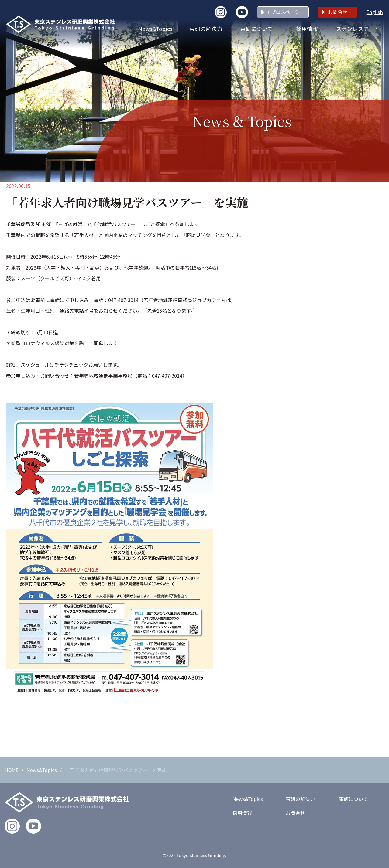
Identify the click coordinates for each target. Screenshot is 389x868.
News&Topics (155, 29)
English (375, 12)
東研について (256, 29)
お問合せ (338, 12)
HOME (12, 770)
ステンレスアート (358, 29)
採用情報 (307, 29)
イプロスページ (283, 12)
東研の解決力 (206, 29)
